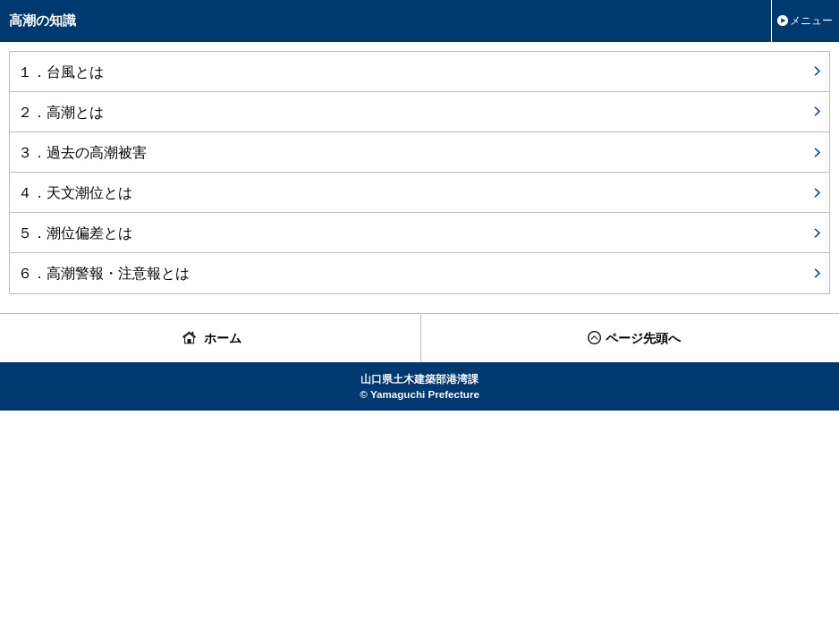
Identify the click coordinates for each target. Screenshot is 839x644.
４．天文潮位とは (75, 192)
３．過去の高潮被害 (82, 152)
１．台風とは (61, 72)
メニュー (811, 21)
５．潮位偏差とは (75, 233)
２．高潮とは (61, 112)
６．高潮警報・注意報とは (104, 273)
